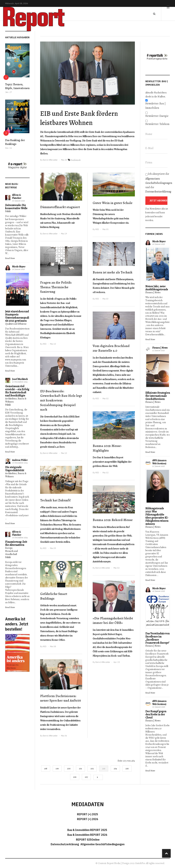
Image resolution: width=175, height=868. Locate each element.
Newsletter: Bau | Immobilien (155, 106)
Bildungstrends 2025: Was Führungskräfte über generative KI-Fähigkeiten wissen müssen (157, 516)
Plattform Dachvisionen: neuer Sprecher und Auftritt (61, 698)
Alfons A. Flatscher (17, 196)
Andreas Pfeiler (20, 460)
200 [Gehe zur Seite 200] (69, 769)
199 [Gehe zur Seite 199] (57, 769)
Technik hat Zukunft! (56, 500)
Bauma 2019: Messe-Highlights (107, 448)
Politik (8, 211)
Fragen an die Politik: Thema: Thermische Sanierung (56, 287)
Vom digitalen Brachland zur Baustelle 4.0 (111, 348)
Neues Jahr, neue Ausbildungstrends (157, 288)
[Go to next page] (98, 777)
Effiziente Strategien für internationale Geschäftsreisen (158, 396)
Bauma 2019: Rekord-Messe (113, 520)
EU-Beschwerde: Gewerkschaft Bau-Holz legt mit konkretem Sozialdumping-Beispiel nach (61, 400)
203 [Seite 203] (104, 769)
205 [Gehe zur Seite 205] (127, 769)
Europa (9, 548)
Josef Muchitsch (20, 379)
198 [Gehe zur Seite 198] (46, 769)
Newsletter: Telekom (157, 124)
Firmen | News (153, 292)
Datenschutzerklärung (158, 192)
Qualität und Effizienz (16, 324)
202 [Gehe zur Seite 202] (92, 769)
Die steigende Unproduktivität (15, 469)
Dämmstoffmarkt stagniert (60, 207)
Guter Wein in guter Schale (113, 203)
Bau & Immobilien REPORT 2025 (87, 830)
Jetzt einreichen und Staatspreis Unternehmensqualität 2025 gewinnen (17, 316)
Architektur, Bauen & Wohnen (16, 400)
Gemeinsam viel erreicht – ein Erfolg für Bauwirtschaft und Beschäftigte (17, 391)
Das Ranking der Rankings (15, 142)
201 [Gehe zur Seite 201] (80, 769)
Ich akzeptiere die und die (158, 183)
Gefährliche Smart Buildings (54, 596)
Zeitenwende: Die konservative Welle (16, 207)
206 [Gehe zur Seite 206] (75, 777)
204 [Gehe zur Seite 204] (115, 769)
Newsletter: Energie (157, 116)
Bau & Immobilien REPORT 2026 (87, 835)
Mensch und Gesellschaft (11, 553)
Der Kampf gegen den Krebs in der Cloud (156, 714)
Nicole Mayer (19, 267)
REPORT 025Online (87, 840)
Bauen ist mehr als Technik (113, 272)
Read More (10, 258)
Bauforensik (76, 160)
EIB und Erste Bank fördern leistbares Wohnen (79, 118)
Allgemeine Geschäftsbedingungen (102, 844)
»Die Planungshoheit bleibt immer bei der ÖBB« (113, 621)
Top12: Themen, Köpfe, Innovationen (17, 86)
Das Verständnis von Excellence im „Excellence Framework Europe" (157, 638)
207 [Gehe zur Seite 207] (86, 777)
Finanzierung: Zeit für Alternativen (16, 543)
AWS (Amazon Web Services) (159, 462)
